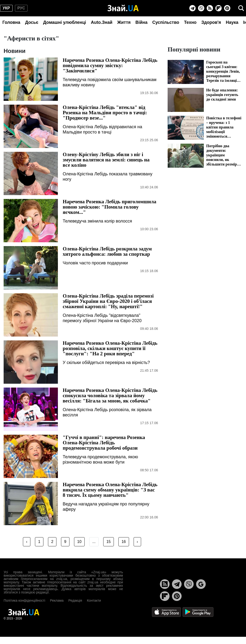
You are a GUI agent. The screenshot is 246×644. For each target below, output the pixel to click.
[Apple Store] (167, 612)
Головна (11, 22)
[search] (241, 8)
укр (6, 8)
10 (79, 542)
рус (21, 8)
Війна (141, 22)
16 (124, 542)
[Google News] (201, 584)
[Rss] (210, 8)
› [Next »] (137, 542)
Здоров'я (211, 22)
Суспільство (166, 22)
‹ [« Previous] (27, 542)
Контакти (94, 600)
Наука (232, 22)
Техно (190, 22)
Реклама (57, 600)
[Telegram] (192, 8)
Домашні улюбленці (65, 22)
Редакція (75, 600)
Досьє (32, 22)
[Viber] (201, 8)
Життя (124, 22)
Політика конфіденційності (24, 600)
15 (109, 542)
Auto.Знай (102, 22)
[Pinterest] (227, 8)
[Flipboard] (219, 8)
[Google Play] (198, 612)
